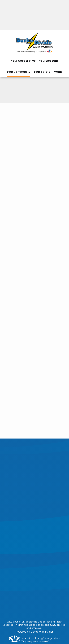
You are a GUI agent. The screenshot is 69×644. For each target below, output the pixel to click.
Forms (58, 72)
